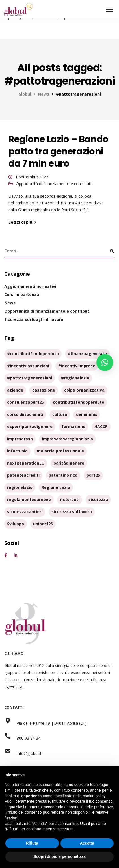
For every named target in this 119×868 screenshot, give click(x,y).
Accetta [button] (87, 843)
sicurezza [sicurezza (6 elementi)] (98, 499)
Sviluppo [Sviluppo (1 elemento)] (16, 524)
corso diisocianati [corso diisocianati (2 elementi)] (25, 414)
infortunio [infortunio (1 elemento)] (17, 451)
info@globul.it (23, 753)
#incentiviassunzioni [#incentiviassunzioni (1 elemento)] (28, 366)
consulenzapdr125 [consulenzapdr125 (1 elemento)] (25, 402)
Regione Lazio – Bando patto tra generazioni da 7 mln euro (58, 151)
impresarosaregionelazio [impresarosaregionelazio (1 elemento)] (67, 439)
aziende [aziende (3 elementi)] (15, 390)
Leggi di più (20, 222)
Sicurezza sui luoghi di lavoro (34, 319)
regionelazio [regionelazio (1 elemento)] (20, 487)
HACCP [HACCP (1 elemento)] (101, 427)
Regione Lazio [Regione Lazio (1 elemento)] (56, 487)
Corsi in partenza (22, 294)
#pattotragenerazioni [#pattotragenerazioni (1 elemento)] (30, 378)
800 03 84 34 (22, 738)
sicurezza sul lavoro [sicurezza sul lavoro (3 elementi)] (72, 512)
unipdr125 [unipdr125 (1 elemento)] (43, 524)
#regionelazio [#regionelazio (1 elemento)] (75, 378)
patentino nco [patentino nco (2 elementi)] (63, 475)
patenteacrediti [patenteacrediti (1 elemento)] (23, 475)
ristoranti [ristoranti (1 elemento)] (70, 499)
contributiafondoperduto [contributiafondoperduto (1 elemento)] (79, 402)
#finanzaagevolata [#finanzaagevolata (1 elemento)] (87, 354)
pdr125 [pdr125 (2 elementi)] (93, 475)
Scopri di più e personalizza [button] (59, 856)
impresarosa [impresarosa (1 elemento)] (20, 439)
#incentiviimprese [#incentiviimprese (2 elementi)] (77, 366)
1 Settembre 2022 (32, 177)
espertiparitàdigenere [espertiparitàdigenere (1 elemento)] (30, 427)
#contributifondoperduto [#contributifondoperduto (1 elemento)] (33, 354)
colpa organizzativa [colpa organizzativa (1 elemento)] (84, 390)
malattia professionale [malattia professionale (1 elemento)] (60, 451)
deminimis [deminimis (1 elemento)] (87, 414)
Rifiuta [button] (32, 843)
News (10, 303)
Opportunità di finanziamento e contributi (54, 184)
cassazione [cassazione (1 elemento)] (44, 390)
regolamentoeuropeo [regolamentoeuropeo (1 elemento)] (29, 499)
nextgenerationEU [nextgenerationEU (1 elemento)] (26, 463)
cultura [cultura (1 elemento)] (60, 414)
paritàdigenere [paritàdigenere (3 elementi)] (69, 463)
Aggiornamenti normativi (30, 286)
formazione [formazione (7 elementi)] (73, 427)
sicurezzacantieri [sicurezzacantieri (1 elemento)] (25, 512)
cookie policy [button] (94, 796)
